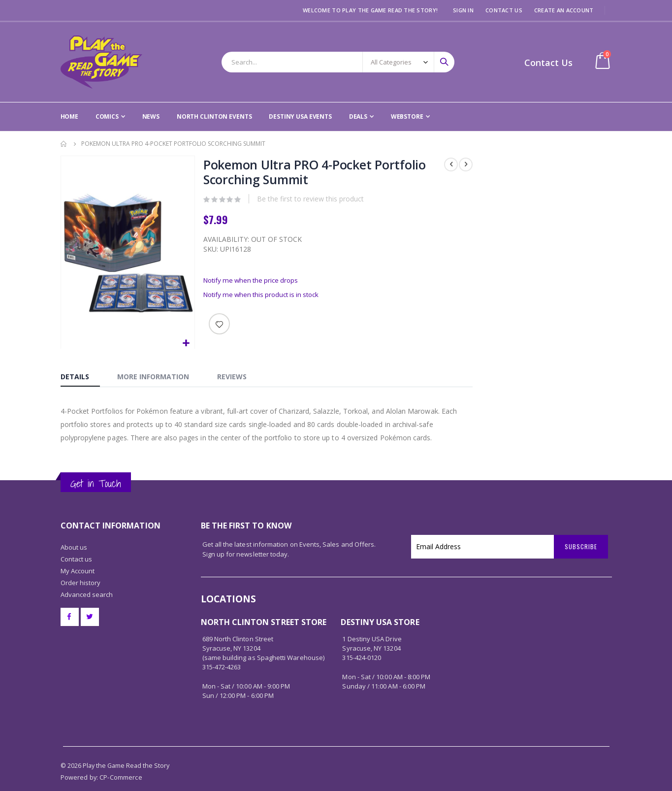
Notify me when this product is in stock (265, 298)
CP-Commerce (121, 761)
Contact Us (504, 10)
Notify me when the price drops (253, 282)
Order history (81, 566)
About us (74, 531)
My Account (78, 555)
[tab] (80, 376)
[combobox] (338, 62)
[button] (185, 344)
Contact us (77, 543)
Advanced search (87, 578)
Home (64, 144)
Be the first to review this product (310, 200)
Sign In (463, 10)
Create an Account (564, 10)
